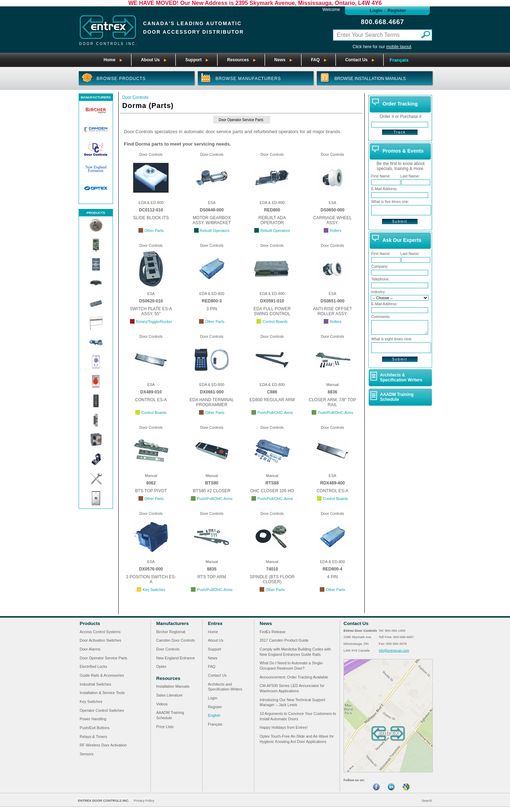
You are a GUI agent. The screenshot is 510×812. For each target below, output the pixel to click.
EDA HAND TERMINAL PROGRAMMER (212, 402)
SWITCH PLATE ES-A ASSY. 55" (151, 311)
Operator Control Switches (102, 710)
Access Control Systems (100, 632)
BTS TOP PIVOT (151, 491)
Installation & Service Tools (102, 693)
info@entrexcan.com (394, 651)
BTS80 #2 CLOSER (212, 491)
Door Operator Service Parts (241, 120)
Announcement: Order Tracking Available (294, 677)
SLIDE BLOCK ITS (151, 218)
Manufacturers (172, 623)
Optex (161, 666)
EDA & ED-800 (151, 203)
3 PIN (212, 309)
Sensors (87, 754)
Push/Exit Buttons (95, 728)
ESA (212, 203)
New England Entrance (175, 658)
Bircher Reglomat (171, 632)
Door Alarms (90, 649)
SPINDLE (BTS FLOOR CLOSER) (272, 579)
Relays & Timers (93, 737)
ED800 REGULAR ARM (272, 400)
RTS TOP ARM (212, 577)
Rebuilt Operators (215, 231)
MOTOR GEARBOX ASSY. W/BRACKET (212, 220)
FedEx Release (273, 632)
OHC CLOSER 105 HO (272, 491)
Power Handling (93, 719)
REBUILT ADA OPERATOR (272, 220)
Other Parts (154, 231)
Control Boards (275, 322)
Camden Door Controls (175, 640)
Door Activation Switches (100, 640)
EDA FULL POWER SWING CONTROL (272, 311)
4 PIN (333, 577)
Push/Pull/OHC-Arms (275, 413)
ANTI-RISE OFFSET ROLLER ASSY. (333, 311)
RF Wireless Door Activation (103, 745)
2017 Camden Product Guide (284, 640)
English (214, 715)
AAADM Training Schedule (397, 397)
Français (399, 60)
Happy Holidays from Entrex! (284, 727)
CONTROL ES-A (151, 400)
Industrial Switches (95, 684)
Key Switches (154, 590)
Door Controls (135, 97)
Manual (332, 385)
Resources (168, 678)
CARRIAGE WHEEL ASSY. (332, 220)
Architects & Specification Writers (401, 377)
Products (90, 623)
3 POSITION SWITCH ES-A (151, 579)
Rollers (336, 231)
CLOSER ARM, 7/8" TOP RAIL (333, 402)
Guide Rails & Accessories (102, 675)
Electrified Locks (93, 666)
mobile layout (399, 47)
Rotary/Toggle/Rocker (154, 322)
